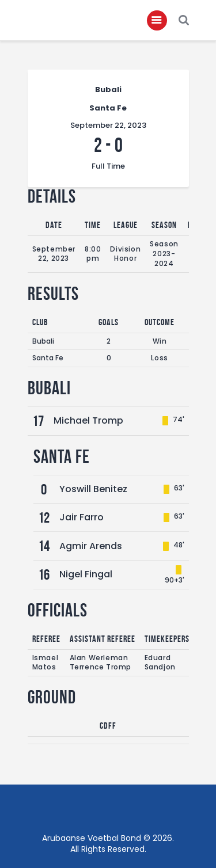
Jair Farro (82, 517)
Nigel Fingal (86, 574)
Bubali (43, 341)
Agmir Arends (91, 546)
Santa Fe (48, 358)
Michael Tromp (88, 420)
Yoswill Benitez (93, 489)
